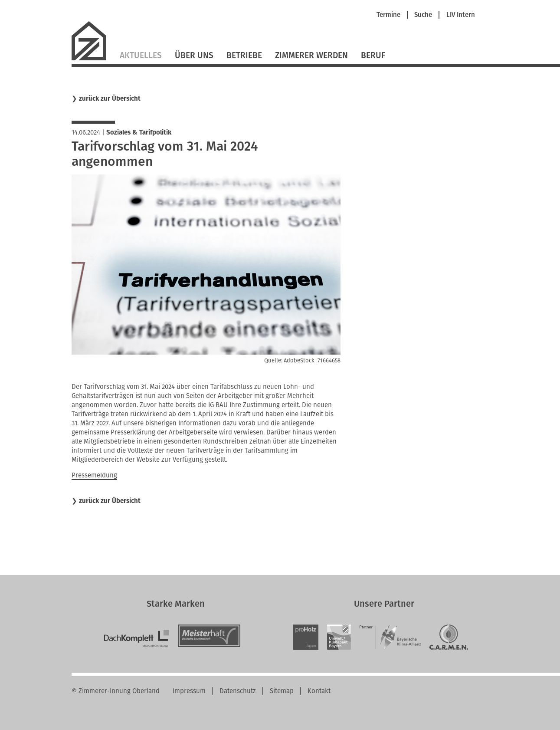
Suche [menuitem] (423, 15)
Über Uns (194, 55)
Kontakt (319, 691)
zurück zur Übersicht (110, 99)
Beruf (373, 55)
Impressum (189, 691)
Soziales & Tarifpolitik (139, 132)
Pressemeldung (94, 475)
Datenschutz (238, 691)
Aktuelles (141, 55)
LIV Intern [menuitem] (461, 15)
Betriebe (244, 55)
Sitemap (282, 691)
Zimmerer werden (311, 55)
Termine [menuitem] (388, 15)
